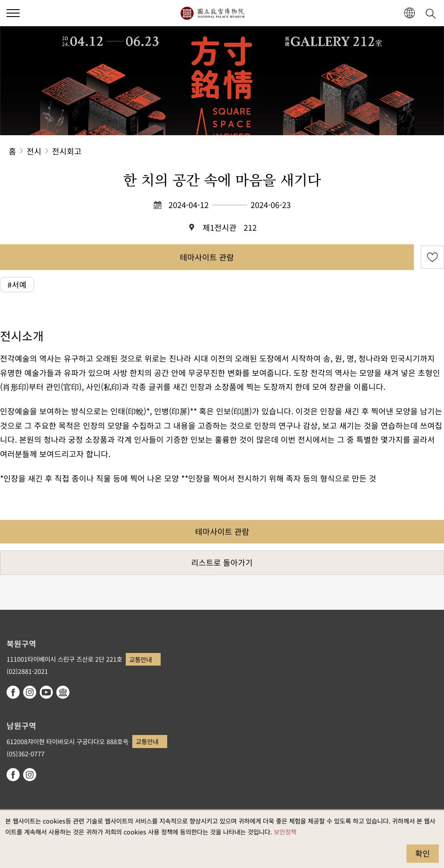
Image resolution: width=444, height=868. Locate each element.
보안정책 (285, 832)
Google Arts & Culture (63, 692)
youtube (46, 692)
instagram (30, 692)
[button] (13, 13)
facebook (13, 692)
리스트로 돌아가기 (222, 562)
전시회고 (67, 151)
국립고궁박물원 (212, 13)
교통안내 (141, 659)
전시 (34, 151)
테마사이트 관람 (207, 257)
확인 (423, 853)
